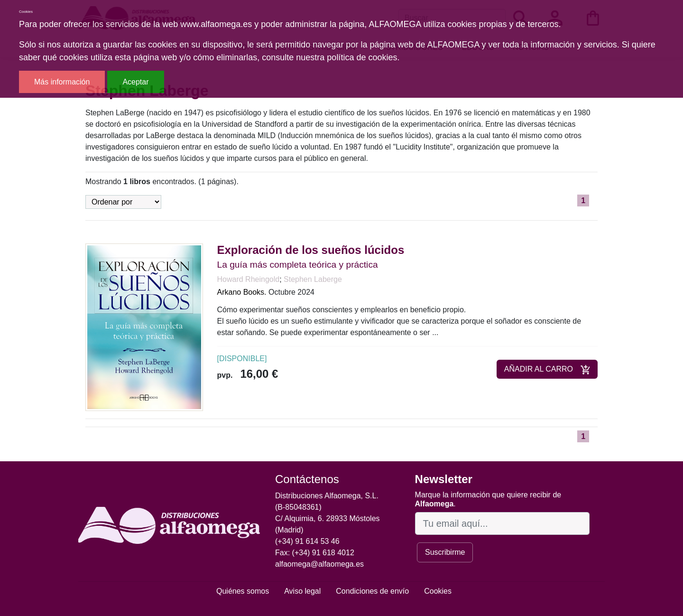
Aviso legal (302, 591)
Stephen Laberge (313, 279)
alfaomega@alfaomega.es (319, 564)
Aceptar (135, 82)
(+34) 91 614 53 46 (307, 541)
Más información (62, 82)
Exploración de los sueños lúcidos (311, 250)
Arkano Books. (242, 292)
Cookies (438, 591)
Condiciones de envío (372, 591)
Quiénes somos (243, 591)
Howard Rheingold (249, 279)
